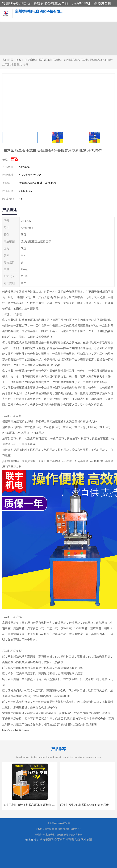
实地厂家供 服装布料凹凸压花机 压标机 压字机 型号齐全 (37, 805)
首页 (19, 60)
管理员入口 (73, 840)
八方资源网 (47, 840)
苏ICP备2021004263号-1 (70, 829)
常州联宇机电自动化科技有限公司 (51, 835)
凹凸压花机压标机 (50, 60)
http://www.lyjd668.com (15, 730)
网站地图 (86, 840)
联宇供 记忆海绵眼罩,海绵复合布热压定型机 (87, 805)
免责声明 (60, 840)
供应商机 (30, 60)
